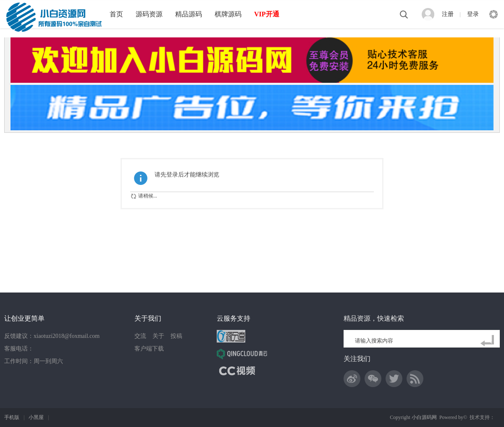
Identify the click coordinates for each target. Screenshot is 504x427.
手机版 (12, 417)
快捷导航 (493, 14)
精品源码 (189, 14)
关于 (158, 336)
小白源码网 (424, 417)
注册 (448, 14)
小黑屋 (36, 417)
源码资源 (149, 14)
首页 (116, 14)
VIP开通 (267, 14)
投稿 (176, 336)
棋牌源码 (228, 14)
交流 (140, 336)
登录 (473, 14)
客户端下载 (149, 349)
